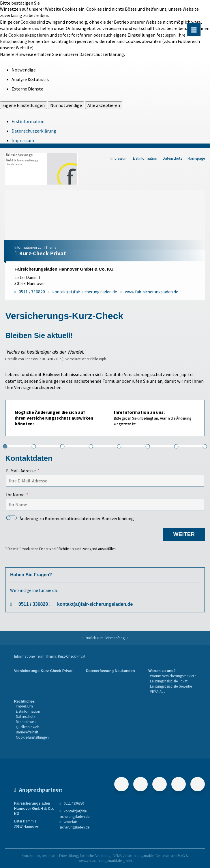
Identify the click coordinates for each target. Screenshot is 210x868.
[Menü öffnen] (194, 30)
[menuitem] (43, 681)
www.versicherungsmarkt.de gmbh (105, 861)
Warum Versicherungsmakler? (173, 676)
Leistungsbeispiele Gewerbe (171, 686)
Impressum (23, 140)
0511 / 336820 (33, 604)
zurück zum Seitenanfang (105, 638)
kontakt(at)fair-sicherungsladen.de (95, 604)
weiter (184, 534)
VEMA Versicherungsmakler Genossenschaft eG (149, 856)
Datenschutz (172, 158)
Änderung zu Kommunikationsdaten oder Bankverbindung (70, 518)
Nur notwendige (66, 105)
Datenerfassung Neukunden (110, 671)
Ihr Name (15, 495)
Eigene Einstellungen (24, 105)
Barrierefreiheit (27, 732)
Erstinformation (28, 121)
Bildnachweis (26, 722)
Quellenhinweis (28, 727)
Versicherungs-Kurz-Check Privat (43, 671)
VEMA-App (158, 691)
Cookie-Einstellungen (32, 737)
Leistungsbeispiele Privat (169, 681)
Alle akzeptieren (104, 105)
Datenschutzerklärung (34, 131)
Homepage (196, 158)
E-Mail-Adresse (21, 471)
